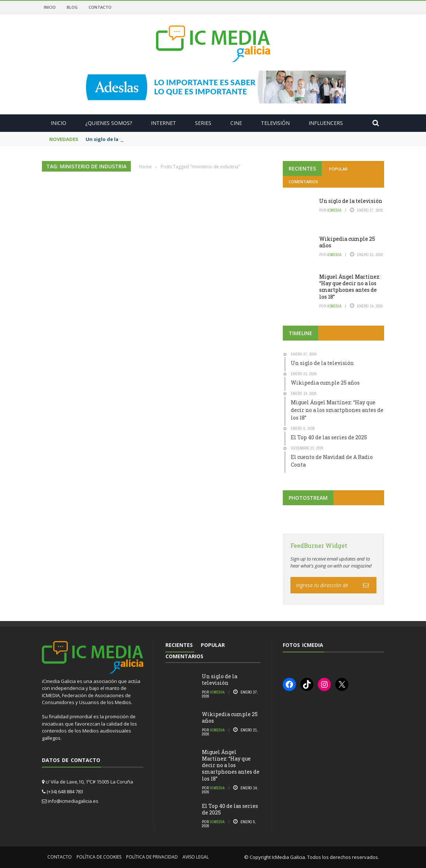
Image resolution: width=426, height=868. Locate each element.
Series (203, 123)
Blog (72, 7)
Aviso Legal (196, 857)
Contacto (100, 7)
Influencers (326, 123)
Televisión (275, 123)
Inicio (50, 7)
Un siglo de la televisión (351, 201)
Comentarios (303, 182)
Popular (338, 169)
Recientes (302, 168)
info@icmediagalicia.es (73, 801)
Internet (163, 123)
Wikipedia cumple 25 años (347, 242)
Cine (236, 123)
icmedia (334, 210)
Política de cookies (99, 857)
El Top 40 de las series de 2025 (230, 809)
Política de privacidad (152, 857)
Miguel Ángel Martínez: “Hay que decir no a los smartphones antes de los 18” (350, 287)
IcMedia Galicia (288, 857)
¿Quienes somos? (109, 123)
